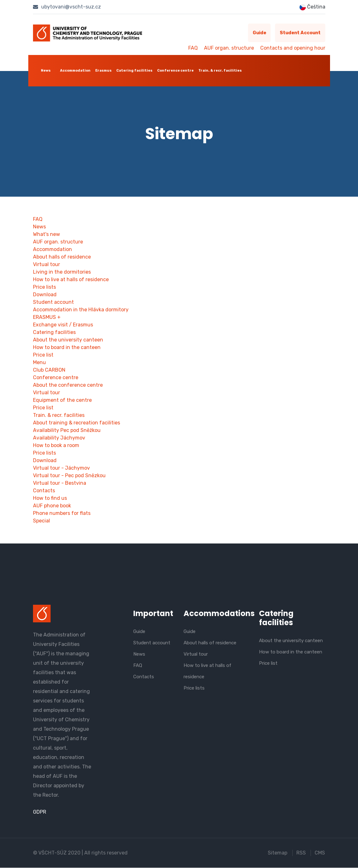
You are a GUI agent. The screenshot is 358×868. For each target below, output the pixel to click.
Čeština (312, 7)
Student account (299, 33)
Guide (256, 33)
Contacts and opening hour (293, 48)
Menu (39, 363)
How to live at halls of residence (71, 280)
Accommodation (75, 71)
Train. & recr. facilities (220, 71)
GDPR (40, 812)
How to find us (50, 498)
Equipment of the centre (62, 400)
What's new (47, 235)
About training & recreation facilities (77, 423)
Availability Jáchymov (59, 438)
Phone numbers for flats (62, 513)
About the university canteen (68, 340)
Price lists (44, 287)
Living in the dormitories (62, 272)
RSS (301, 853)
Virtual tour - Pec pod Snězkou (69, 476)
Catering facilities (134, 71)
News (46, 71)
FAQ (193, 48)
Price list (43, 355)
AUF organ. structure (229, 48)
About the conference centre (68, 385)
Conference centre (175, 71)
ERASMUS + (47, 317)
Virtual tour (47, 265)
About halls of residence (62, 257)
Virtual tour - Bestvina (60, 483)
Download (45, 295)
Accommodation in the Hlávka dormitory (81, 310)
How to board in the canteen (67, 348)
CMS (320, 853)
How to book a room (56, 446)
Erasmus (103, 71)
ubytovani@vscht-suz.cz (67, 7)
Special (41, 521)
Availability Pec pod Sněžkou (67, 431)
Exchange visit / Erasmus (63, 325)
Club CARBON (49, 370)
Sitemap (278, 853)
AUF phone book (52, 506)
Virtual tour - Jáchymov (61, 468)
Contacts (44, 491)
